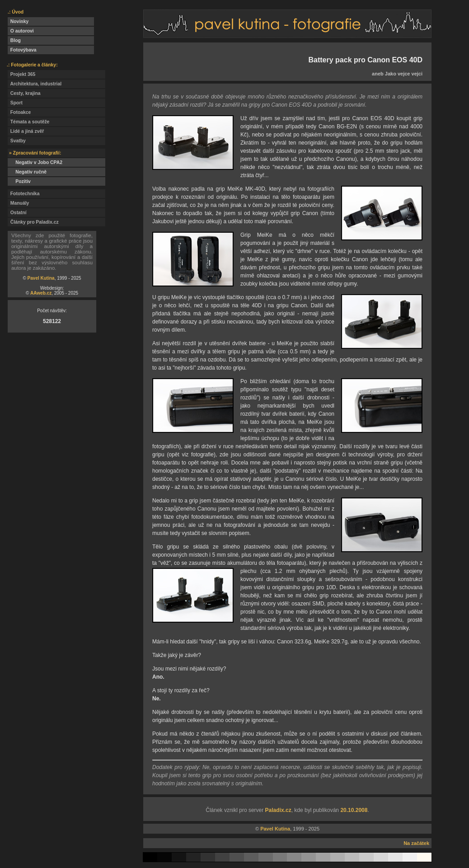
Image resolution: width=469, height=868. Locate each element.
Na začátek (416, 843)
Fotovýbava (22, 50)
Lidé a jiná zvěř (26, 131)
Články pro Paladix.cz (33, 222)
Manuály (18, 203)
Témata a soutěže (28, 122)
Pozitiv (19, 181)
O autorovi (21, 31)
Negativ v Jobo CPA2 (35, 162)
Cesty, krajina (24, 93)
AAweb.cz (41, 293)
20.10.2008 (354, 810)
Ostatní (17, 213)
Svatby (17, 141)
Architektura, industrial (35, 84)
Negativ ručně (27, 172)
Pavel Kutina (41, 278)
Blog (14, 40)
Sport (15, 103)
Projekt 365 (21, 74)
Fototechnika (23, 194)
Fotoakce (19, 112)
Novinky (18, 21)
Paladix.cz (278, 810)
